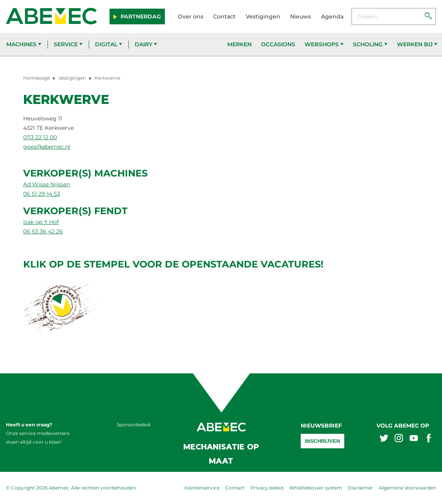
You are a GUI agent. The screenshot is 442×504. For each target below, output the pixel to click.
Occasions (278, 44)
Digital (109, 44)
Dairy (146, 44)
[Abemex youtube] (414, 439)
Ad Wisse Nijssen (47, 184)
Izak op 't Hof (41, 222)
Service (68, 44)
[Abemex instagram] (399, 439)
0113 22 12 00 (40, 137)
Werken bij (417, 44)
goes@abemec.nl (47, 147)
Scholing (370, 44)
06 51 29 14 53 (42, 194)
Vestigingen (263, 16)
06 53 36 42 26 (43, 231)
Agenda (332, 16)
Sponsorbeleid (133, 425)
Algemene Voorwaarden (407, 488)
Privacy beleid (267, 488)
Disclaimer (360, 488)
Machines (24, 44)
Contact (224, 16)
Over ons (191, 16)
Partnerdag (140, 16)
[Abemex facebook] (429, 439)
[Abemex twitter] (384, 439)
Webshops (324, 44)
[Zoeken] (428, 16)
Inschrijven (323, 441)
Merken (239, 44)
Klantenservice (202, 488)
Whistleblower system (316, 488)
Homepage (37, 78)
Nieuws (300, 16)
